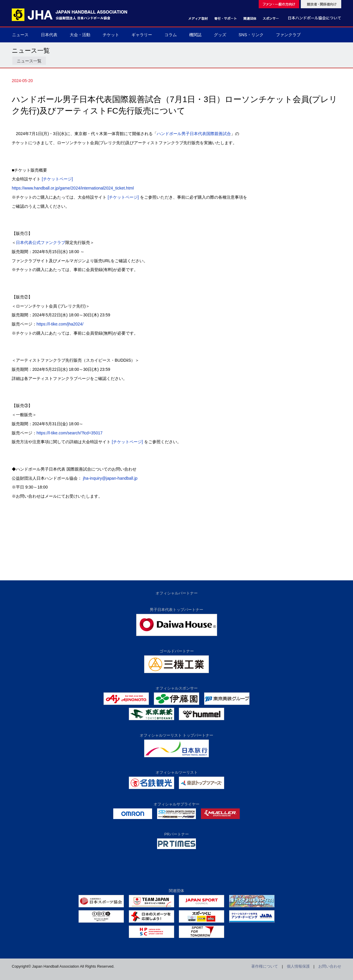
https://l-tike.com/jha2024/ (60, 324)
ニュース (20, 35)
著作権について (265, 966)
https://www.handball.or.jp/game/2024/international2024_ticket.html (73, 188)
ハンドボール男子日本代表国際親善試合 (194, 134)
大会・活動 (80, 35)
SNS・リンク (251, 35)
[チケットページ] (57, 179)
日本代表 (49, 35)
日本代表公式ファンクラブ (41, 242)
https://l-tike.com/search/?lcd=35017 (70, 433)
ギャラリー (142, 35)
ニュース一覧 (29, 61)
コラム (171, 35)
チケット (111, 35)
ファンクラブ (288, 35)
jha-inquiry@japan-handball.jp (110, 478)
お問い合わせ (330, 966)
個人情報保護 (298, 966)
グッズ (220, 35)
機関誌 (195, 35)
